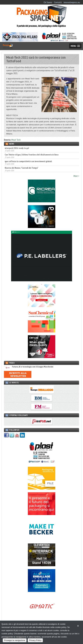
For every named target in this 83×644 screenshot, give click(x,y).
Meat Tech (16, 140)
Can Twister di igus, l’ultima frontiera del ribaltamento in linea (32, 155)
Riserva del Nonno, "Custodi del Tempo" (21, 168)
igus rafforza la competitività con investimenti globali (28, 161)
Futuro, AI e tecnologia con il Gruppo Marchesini (29, 367)
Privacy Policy (35, 640)
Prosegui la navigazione (15, 640)
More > (76, 176)
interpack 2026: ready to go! (17, 148)
